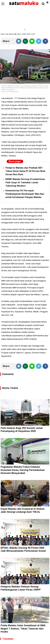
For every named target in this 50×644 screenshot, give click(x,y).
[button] (47, 1)
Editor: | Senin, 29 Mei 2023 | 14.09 (18, 34)
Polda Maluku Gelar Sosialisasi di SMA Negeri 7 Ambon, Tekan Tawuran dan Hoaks (23, 629)
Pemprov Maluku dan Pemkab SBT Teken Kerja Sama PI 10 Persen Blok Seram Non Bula (25, 171)
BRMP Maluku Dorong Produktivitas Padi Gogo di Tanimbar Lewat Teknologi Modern (25, 182)
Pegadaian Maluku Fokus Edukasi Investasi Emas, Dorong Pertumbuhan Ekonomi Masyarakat (23, 470)
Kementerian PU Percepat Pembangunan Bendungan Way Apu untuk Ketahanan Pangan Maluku (25, 194)
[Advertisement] (25, 15)
